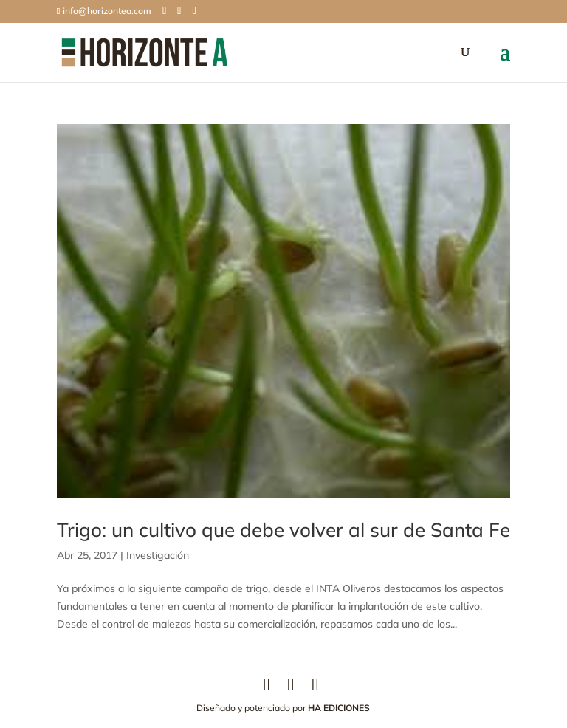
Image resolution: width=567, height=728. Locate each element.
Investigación (158, 555)
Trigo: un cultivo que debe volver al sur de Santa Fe (283, 530)
